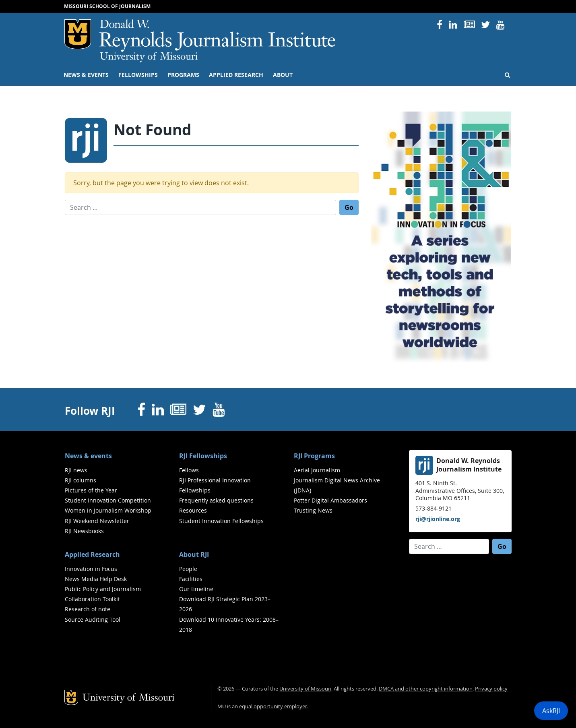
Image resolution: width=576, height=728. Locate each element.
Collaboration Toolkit (92, 599)
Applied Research (236, 75)
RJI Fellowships (203, 456)
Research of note (88, 609)
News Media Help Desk (96, 579)
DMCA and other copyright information (426, 689)
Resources (193, 510)
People (188, 569)
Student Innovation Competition (108, 500)
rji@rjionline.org (438, 519)
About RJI (194, 554)
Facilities (191, 579)
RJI (218, 36)
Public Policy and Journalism (103, 589)
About (283, 75)
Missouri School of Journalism (107, 6)
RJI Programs (314, 456)
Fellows (189, 470)
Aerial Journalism (317, 470)
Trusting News (313, 510)
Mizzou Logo (78, 34)
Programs (183, 75)
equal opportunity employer (273, 706)
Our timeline (196, 589)
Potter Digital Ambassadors (330, 500)
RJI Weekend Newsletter (97, 521)
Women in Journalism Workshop (108, 510)
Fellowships (138, 75)
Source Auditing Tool (93, 619)
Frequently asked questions (216, 500)
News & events (86, 75)
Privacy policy (491, 689)
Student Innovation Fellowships (221, 521)
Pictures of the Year (91, 490)
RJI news (76, 470)
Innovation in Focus (91, 569)
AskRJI (551, 711)
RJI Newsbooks (84, 531)
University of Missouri (149, 57)
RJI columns (81, 480)
